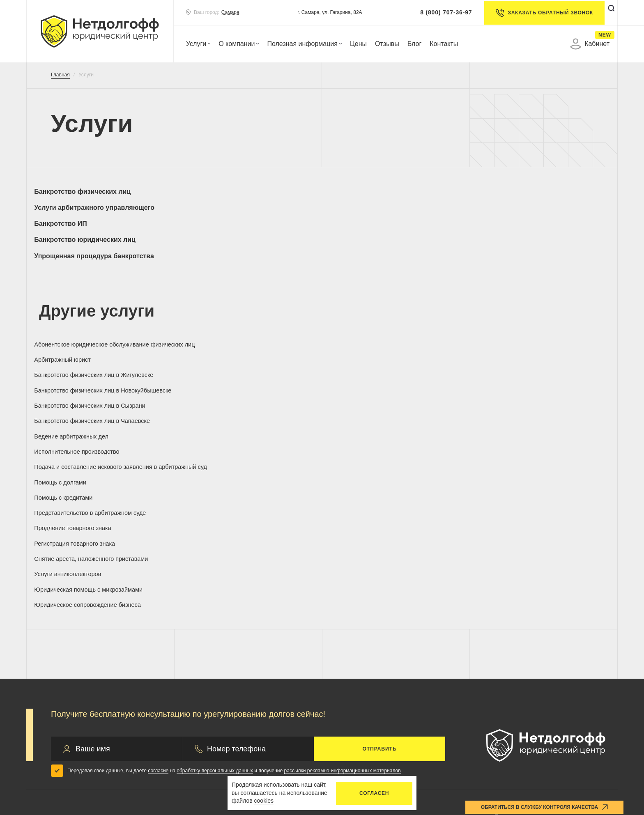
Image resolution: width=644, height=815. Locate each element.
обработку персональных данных (215, 567)
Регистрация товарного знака (232, 368)
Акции (208, 672)
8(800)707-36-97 (525, 624)
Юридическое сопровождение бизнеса (246, 393)
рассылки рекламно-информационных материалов (343, 567)
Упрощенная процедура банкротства (99, 208)
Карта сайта (574, 745)
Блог (415, 44)
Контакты (444, 44)
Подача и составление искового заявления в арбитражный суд (87, 349)
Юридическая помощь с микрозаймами (99, 393)
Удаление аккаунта (484, 745)
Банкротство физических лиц (87, 192)
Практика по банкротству (237, 633)
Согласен (374, 793)
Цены (358, 44)
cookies (264, 801)
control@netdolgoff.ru (526, 666)
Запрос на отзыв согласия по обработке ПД (336, 749)
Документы (368, 649)
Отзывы (387, 44)
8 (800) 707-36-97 (436, 12)
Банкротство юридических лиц (533, 192)
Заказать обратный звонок (535, 13)
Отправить (379, 545)
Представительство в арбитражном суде (536, 349)
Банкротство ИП (361, 192)
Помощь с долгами (216, 345)
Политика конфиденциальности (206, 745)
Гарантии (213, 646)
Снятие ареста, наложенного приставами (378, 372)
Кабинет (590, 44)
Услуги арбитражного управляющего (247, 192)
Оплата (361, 632)
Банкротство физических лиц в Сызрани (86, 325)
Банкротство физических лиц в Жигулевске (381, 301)
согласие (158, 567)
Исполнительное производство (529, 321)
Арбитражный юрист (218, 297)
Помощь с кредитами (367, 345)
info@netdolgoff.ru (521, 653)
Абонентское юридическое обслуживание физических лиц (86, 301)
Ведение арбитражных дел (375, 321)
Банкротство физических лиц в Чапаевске (234, 325)
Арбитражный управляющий (94, 672)
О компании (239, 44)
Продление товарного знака (82, 368)
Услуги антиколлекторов (519, 368)
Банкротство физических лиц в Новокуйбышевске (529, 301)
